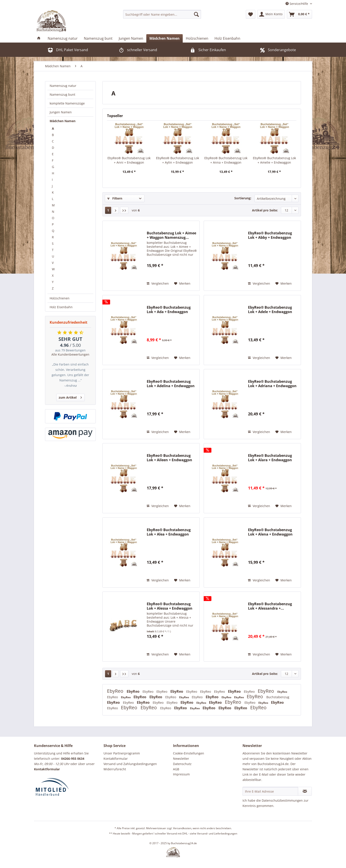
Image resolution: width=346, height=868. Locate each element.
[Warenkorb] (299, 14)
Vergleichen (158, 283)
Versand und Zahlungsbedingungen (130, 764)
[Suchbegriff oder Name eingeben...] (162, 14)
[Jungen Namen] (131, 38)
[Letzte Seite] (124, 210)
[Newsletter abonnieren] (305, 791)
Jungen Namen (61, 112)
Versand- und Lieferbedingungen (217, 833)
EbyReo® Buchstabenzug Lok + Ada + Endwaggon (169, 310)
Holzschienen (60, 298)
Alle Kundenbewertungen (70, 354)
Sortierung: (243, 198)
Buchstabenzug (278, 697)
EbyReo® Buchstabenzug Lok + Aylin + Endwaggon (178, 160)
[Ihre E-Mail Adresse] (270, 791)
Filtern (115, 198)
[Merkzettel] (251, 14)
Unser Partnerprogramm (122, 753)
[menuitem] (162, 14)
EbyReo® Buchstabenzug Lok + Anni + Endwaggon (129, 160)
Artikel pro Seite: (265, 210)
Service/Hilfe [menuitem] (297, 4)
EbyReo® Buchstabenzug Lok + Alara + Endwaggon (270, 458)
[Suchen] (196, 14)
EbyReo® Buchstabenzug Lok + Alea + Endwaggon (169, 532)
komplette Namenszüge (67, 103)
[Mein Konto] (271, 14)
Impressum (181, 774)
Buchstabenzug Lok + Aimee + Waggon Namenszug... (171, 235)
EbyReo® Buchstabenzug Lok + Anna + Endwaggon (226, 160)
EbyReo (116, 691)
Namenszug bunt (62, 94)
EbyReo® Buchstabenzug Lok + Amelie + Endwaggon (274, 160)
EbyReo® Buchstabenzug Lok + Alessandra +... (270, 606)
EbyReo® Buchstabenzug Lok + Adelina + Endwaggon (171, 384)
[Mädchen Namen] (165, 38)
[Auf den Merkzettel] (182, 284)
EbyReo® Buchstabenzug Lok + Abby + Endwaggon (270, 235)
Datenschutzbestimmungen (282, 800)
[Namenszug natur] (63, 38)
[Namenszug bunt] (98, 38)
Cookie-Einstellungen (189, 753)
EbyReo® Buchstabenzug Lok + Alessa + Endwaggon (170, 606)
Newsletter (181, 759)
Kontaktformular (116, 759)
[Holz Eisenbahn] (227, 38)
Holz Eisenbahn (61, 307)
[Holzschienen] (197, 38)
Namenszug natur (63, 86)
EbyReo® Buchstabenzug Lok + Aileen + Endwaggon (169, 458)
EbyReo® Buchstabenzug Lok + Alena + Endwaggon (270, 532)
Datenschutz (182, 764)
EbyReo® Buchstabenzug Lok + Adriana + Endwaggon (272, 384)
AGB (176, 769)
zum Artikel (70, 397)
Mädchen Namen (63, 121)
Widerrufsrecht (115, 769)
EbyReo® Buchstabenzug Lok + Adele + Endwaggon (270, 310)
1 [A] (108, 210)
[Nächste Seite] (116, 210)
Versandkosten (182, 828)
